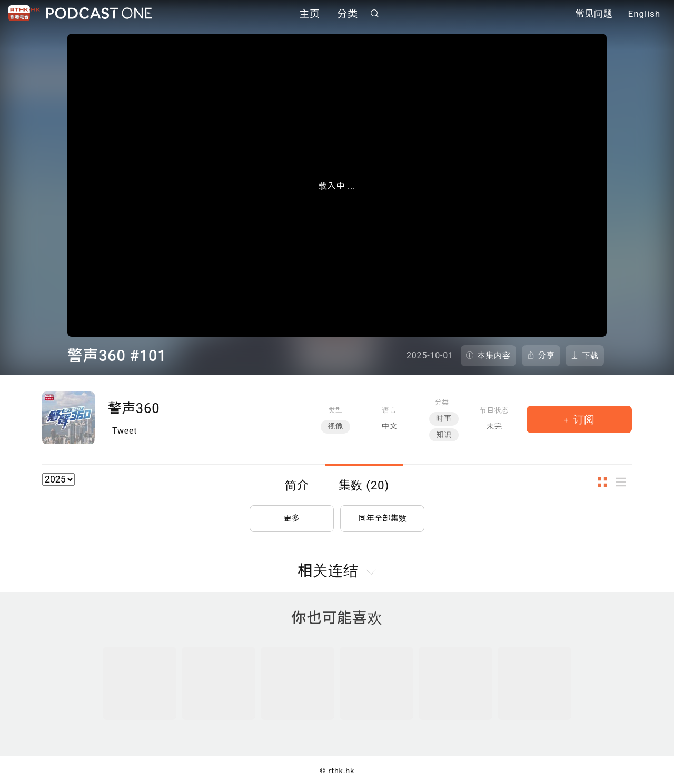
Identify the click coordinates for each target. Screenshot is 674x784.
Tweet (125, 431)
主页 (310, 14)
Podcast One (99, 14)
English (644, 15)
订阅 (583, 419)
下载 (590, 356)
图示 (606, 482)
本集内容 (494, 356)
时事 (444, 419)
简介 (297, 485)
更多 (292, 516)
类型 (335, 410)
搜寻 (375, 14)
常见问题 (594, 15)
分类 (348, 14)
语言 (389, 410)
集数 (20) (364, 485)
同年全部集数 (382, 516)
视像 (335, 426)
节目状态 (494, 410)
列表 (624, 482)
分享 (547, 356)
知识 (444, 435)
